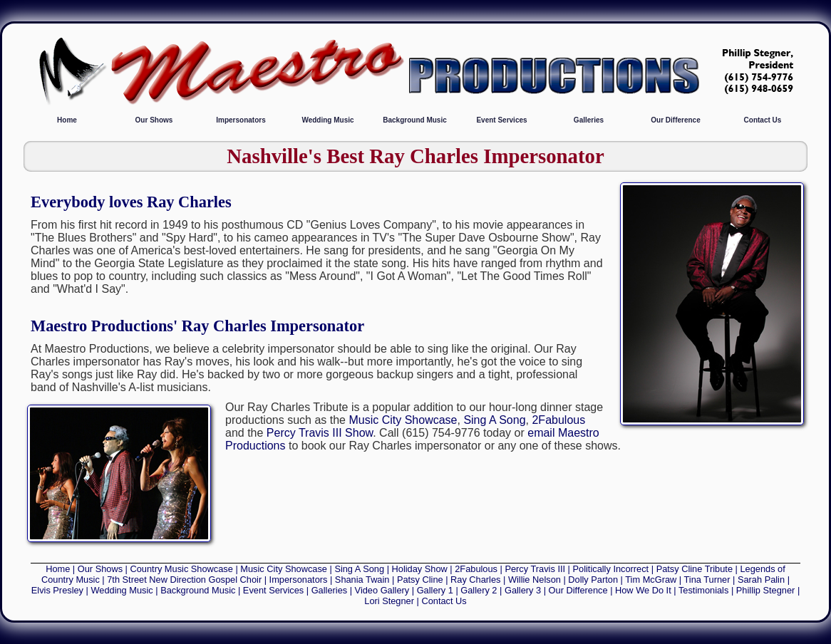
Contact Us (763, 120)
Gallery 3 (523, 590)
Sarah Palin (761, 580)
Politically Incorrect (611, 569)
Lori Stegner (389, 601)
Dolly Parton (593, 580)
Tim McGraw (651, 580)
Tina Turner (707, 580)
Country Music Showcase (182, 569)
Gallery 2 (479, 590)
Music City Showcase (403, 420)
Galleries (589, 120)
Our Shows (154, 120)
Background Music (414, 120)
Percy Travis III (535, 569)
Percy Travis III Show (320, 433)
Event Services (501, 120)
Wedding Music (327, 120)
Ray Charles (475, 580)
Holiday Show (420, 569)
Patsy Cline (420, 580)
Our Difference (675, 120)
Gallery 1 (435, 590)
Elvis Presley (57, 590)
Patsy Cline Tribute (695, 569)
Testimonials (703, 590)
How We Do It (643, 590)
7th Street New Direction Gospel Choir (184, 580)
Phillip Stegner (766, 590)
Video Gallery (382, 590)
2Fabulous (558, 420)
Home (67, 120)
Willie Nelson (535, 580)
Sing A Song (494, 420)
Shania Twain (362, 580)
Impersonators (241, 120)
